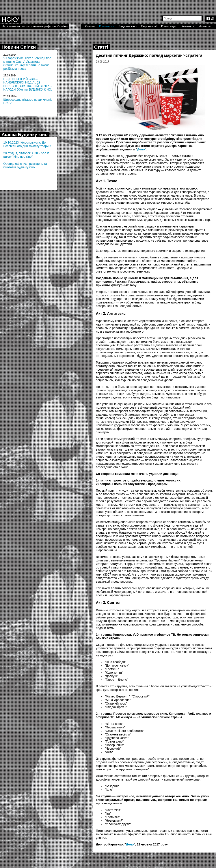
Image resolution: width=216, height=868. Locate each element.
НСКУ (10, 19)
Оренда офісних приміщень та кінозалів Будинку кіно (25, 165)
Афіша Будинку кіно (25, 134)
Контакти (188, 26)
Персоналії (149, 26)
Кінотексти (107, 26)
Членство (206, 26)
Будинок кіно (128, 26)
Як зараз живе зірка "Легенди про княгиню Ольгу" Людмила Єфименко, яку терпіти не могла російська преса (27, 63)
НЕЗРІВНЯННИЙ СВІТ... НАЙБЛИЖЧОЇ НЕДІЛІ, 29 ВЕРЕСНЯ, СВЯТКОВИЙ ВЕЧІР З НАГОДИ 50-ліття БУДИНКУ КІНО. (28, 84)
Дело (141, 149)
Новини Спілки (19, 47)
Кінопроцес (169, 26)
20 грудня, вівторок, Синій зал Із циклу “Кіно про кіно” (26, 155)
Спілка (90, 26)
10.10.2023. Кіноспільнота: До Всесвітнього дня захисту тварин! (27, 144)
